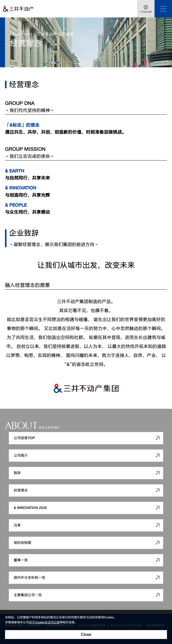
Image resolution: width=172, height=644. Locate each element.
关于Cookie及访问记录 (44, 622)
